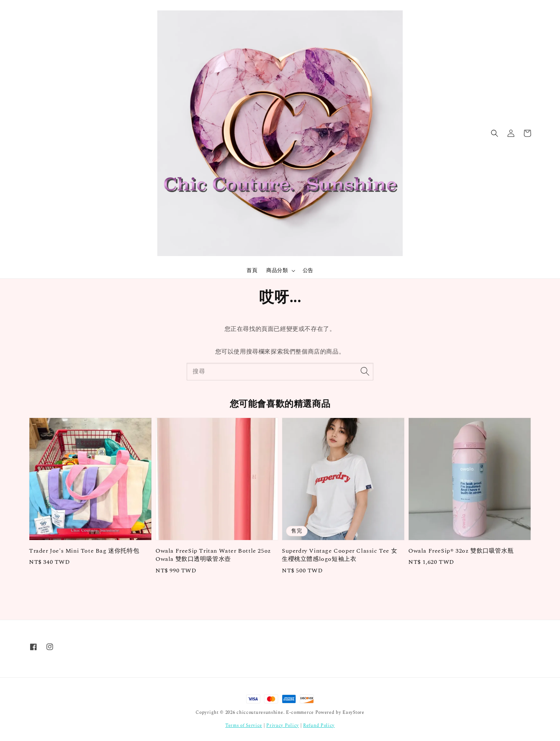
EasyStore (353, 713)
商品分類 (277, 271)
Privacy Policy (283, 726)
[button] (495, 133)
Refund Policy (319, 726)
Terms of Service (244, 726)
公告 (308, 270)
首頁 (252, 270)
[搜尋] (365, 371)
